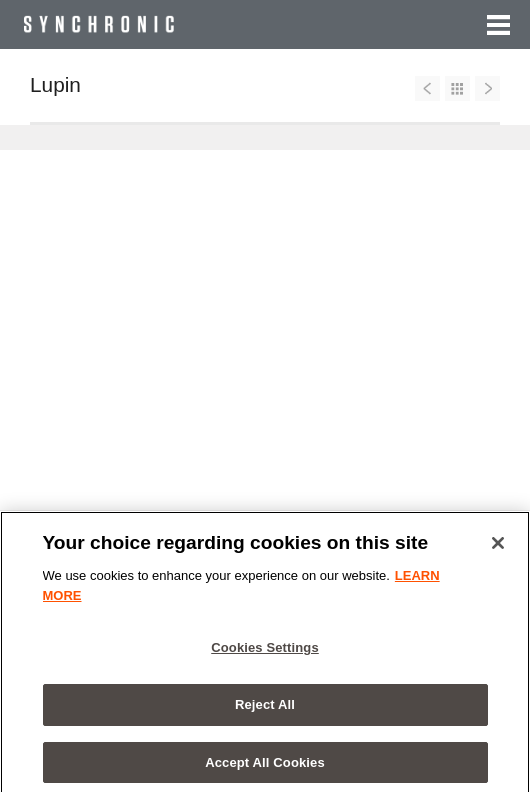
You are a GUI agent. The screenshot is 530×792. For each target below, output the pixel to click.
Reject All (265, 708)
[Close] (498, 548)
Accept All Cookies (265, 766)
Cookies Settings (265, 652)
